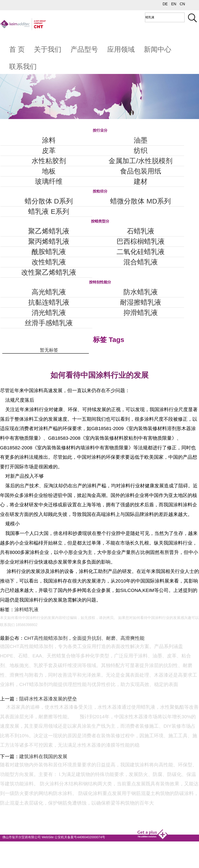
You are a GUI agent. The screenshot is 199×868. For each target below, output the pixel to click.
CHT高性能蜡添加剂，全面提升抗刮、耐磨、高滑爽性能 (84, 638)
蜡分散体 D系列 (49, 201)
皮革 (49, 151)
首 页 (17, 49)
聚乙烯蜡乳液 (49, 231)
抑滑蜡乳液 (141, 313)
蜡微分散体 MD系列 (140, 201)
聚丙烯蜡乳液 (49, 241)
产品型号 (84, 49)
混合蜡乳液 (141, 262)
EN (174, 4)
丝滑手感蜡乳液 (49, 323)
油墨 (141, 140)
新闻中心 (158, 49)
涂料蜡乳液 (26, 609)
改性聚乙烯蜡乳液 (49, 272)
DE (165, 4)
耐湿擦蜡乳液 (141, 302)
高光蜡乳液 (49, 292)
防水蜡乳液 (141, 292)
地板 (49, 171)
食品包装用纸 (141, 171)
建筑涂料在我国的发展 (43, 756)
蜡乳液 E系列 (49, 211)
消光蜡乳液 (49, 313)
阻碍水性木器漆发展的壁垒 (48, 699)
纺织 (141, 151)
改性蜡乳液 (49, 262)
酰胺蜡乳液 (49, 252)
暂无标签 (49, 350)
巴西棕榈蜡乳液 (141, 241)
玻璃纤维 (49, 181)
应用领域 (121, 49)
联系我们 (23, 66)
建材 (141, 181)
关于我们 (48, 49)
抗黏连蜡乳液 (49, 302)
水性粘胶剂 (49, 161)
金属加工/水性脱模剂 (140, 161)
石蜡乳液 (141, 231)
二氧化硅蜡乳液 (141, 252)
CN (182, 4)
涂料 (49, 140)
